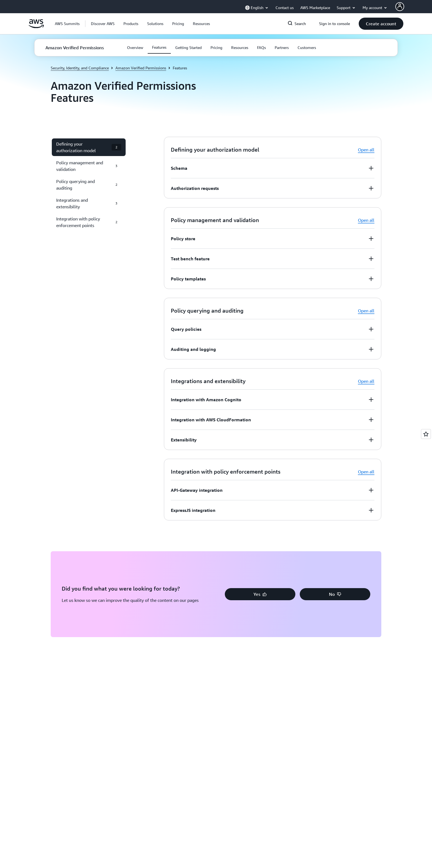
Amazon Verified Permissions (141, 68)
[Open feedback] (426, 434)
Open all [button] (366, 150)
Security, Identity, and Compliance (80, 68)
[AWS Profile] (400, 7)
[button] (103, 24)
